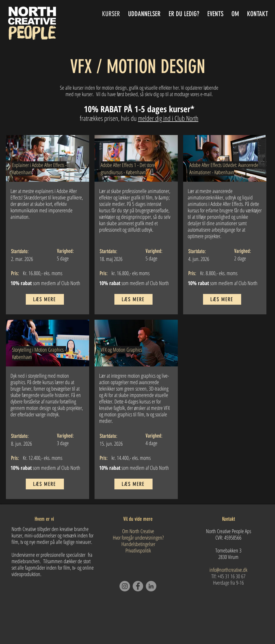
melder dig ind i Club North (168, 118)
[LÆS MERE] (45, 299)
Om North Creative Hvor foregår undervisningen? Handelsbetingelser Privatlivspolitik (138, 541)
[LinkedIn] (151, 586)
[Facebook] (138, 586)
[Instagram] (125, 586)
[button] (144, 14)
